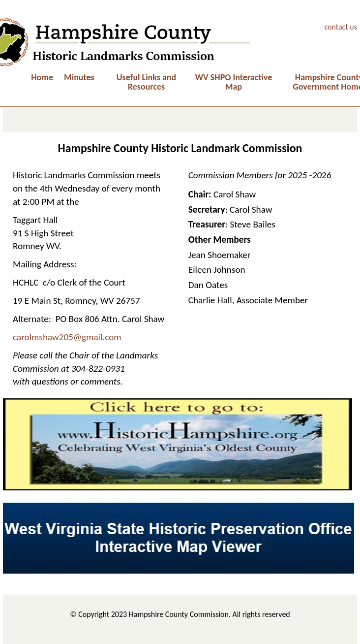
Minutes (79, 77)
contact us (341, 27)
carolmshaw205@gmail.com (67, 337)
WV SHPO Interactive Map (234, 82)
